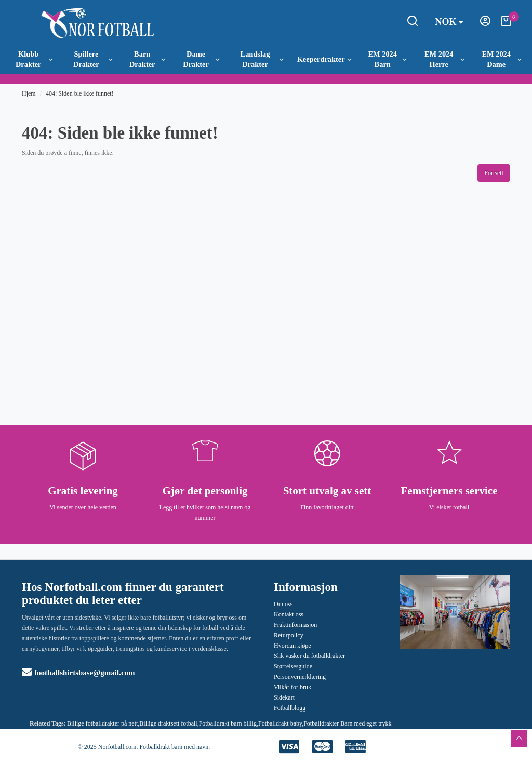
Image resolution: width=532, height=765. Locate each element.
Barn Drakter (147, 59)
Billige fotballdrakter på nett (102, 723)
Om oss (283, 604)
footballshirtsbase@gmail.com (78, 673)
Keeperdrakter (324, 59)
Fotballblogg (290, 708)
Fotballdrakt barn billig (228, 723)
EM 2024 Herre (444, 59)
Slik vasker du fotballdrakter (309, 656)
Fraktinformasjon (295, 625)
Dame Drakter (201, 59)
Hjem (29, 93)
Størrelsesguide (293, 666)
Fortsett (494, 173)
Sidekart (284, 697)
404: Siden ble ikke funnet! (80, 93)
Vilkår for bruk (292, 687)
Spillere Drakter (93, 59)
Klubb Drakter (34, 59)
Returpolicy (289, 635)
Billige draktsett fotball (168, 723)
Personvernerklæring (300, 677)
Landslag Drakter (262, 59)
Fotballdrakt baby (280, 723)
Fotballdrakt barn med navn (174, 747)
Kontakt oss (289, 614)
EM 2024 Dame (501, 59)
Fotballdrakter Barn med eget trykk (347, 723)
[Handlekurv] (506, 24)
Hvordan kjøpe (292, 646)
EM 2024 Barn (387, 59)
